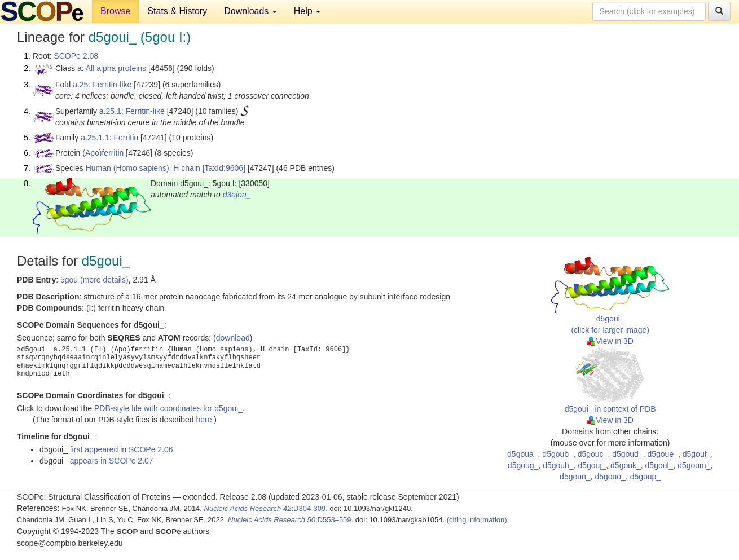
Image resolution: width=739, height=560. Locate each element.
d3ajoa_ (237, 195)
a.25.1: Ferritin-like (132, 111)
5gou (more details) (94, 280)
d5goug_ (523, 465)
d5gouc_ (593, 454)
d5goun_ (575, 477)
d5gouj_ (592, 465)
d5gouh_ (558, 465)
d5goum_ (694, 465)
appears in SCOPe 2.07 (112, 461)
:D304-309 (265, 508)
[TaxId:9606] (224, 168)
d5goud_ (628, 454)
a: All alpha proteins (112, 68)
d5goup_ (646, 477)
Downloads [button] (250, 11)
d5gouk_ (626, 465)
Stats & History (177, 11)
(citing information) (477, 520)
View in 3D (610, 341)
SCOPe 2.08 (76, 56)
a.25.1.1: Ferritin (109, 138)
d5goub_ (558, 454)
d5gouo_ (610, 477)
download (233, 338)
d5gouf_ (697, 454)
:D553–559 (290, 520)
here (204, 420)
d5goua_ (523, 454)
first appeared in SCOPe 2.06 (122, 449)
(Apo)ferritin (103, 153)
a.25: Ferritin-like (102, 85)
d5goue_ (663, 454)
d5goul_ (659, 465)
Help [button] (307, 11)
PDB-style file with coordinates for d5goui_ (168, 408)
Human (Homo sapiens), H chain (143, 168)
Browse (115, 11)
